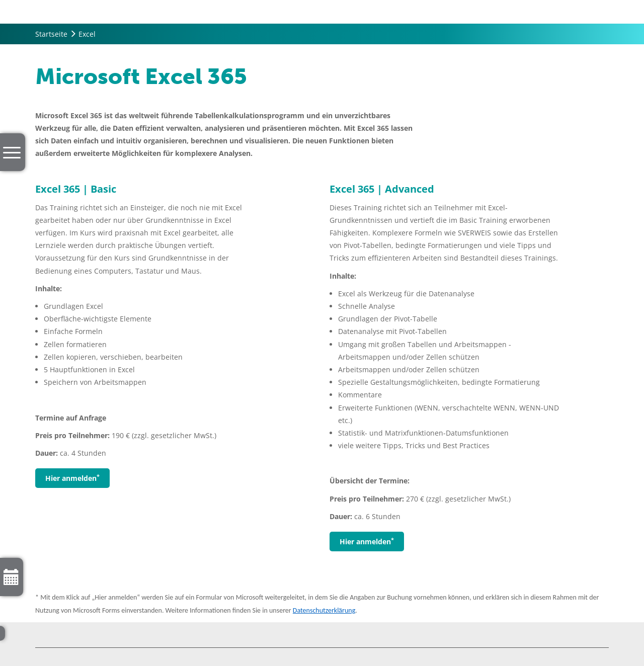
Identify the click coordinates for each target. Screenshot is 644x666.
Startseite (51, 34)
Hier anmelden (72, 478)
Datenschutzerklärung (324, 610)
